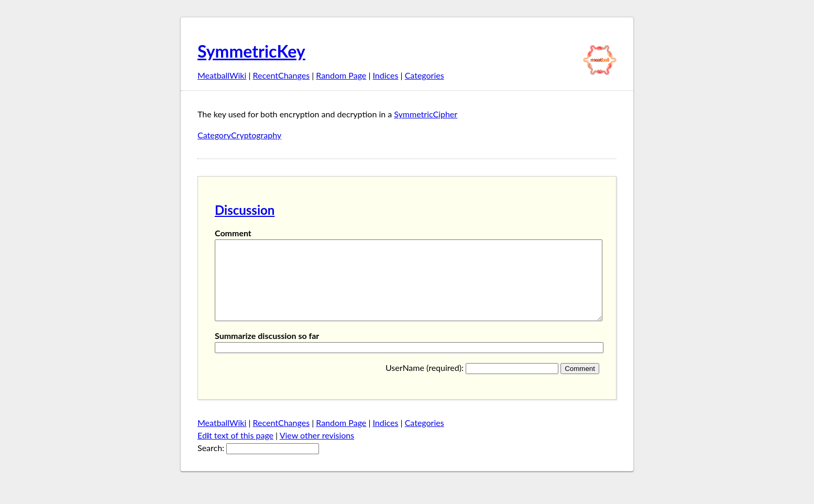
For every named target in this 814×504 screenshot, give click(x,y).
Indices (385, 75)
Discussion (245, 210)
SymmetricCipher (426, 114)
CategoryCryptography (239, 135)
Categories (425, 75)
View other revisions (317, 451)
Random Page (341, 75)
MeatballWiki (222, 75)
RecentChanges (282, 75)
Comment (233, 233)
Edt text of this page (235, 451)
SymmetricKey (251, 51)
